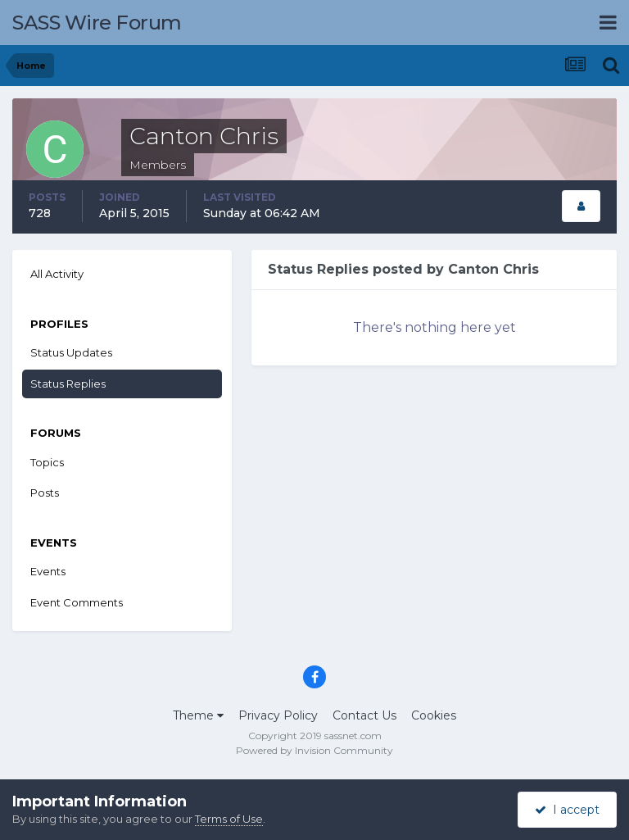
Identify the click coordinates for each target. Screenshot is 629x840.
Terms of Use (229, 819)
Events (48, 571)
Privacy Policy (278, 715)
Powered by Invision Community (314, 750)
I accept (567, 810)
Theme (198, 715)
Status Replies (68, 384)
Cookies (434, 715)
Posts (45, 493)
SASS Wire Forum (97, 23)
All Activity (57, 274)
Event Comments (77, 602)
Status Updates (71, 352)
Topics (47, 462)
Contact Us (364, 715)
